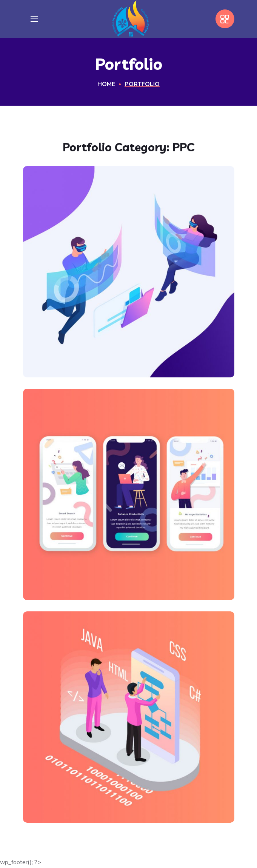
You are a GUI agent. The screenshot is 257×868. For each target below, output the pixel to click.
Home (106, 84)
